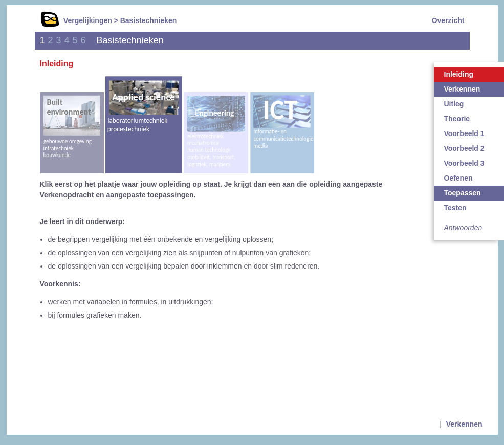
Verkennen (464, 424)
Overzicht (448, 20)
